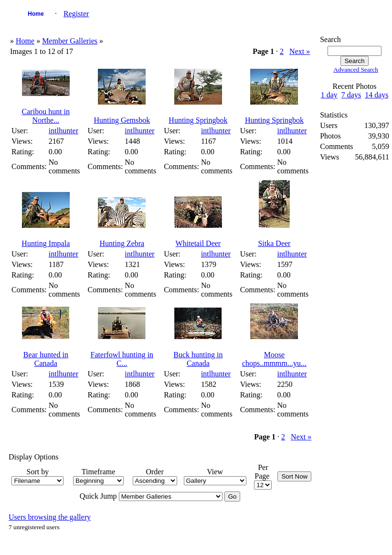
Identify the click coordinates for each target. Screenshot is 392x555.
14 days (376, 95)
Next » (300, 51)
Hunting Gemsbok (122, 120)
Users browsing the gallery (50, 517)
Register (76, 14)
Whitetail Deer (198, 243)
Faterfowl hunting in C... (122, 359)
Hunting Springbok (198, 120)
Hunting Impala (46, 243)
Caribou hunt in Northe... (46, 116)
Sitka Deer (274, 243)
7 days (351, 95)
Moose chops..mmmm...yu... (274, 359)
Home (36, 14)
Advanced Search (356, 69)
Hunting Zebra (122, 243)
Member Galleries (70, 41)
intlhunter (64, 131)
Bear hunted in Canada (46, 359)
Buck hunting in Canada (198, 359)
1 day (329, 95)
